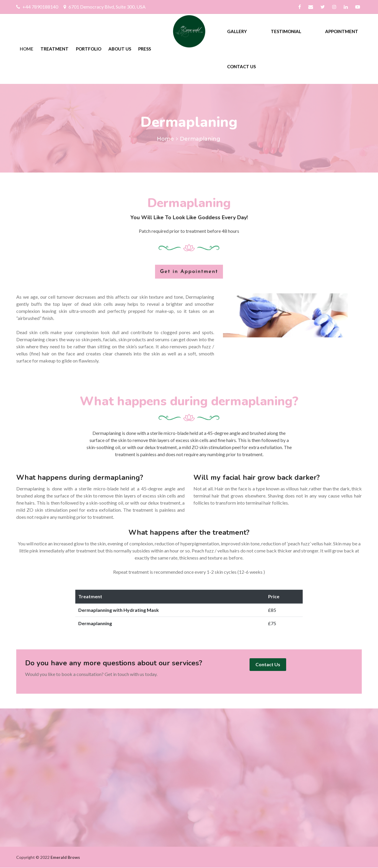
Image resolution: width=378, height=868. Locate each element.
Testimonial (286, 31)
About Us (120, 49)
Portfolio (89, 49)
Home (27, 49)
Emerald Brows (65, 857)
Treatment (54, 49)
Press (145, 49)
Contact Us (241, 66)
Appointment (342, 31)
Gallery (237, 31)
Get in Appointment (189, 272)
